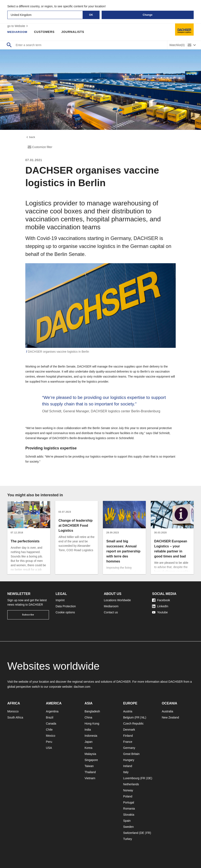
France (128, 742)
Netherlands (131, 784)
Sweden (129, 827)
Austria (128, 711)
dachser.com (82, 687)
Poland (128, 796)
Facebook (161, 600)
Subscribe (28, 615)
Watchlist (177, 45)
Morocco (13, 711)
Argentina (52, 711)
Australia (167, 711)
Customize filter (40, 147)
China (88, 717)
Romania (129, 809)
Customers (45, 32)
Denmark (129, 730)
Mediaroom (18, 32)
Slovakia (129, 815)
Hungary (129, 760)
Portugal (129, 802)
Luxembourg (131, 778)
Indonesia (91, 736)
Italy (126, 772)
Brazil (50, 717)
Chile (49, 730)
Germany (129, 748)
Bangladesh (92, 711)
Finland (128, 736)
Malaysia (90, 754)
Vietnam (90, 778)
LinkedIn (160, 606)
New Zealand (170, 717)
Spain (127, 821)
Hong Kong (92, 724)
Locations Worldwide (117, 600)
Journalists (73, 32)
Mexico (51, 736)
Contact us (111, 612)
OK (91, 15)
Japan (88, 742)
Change (148, 15)
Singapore (91, 760)
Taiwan (89, 766)
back (30, 137)
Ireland (128, 766)
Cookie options (65, 612)
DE (149, 778)
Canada (51, 724)
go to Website (18, 26)
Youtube (160, 612)
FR (138, 717)
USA (49, 748)
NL (143, 717)
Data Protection (66, 606)
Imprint (60, 600)
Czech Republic (133, 724)
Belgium (129, 717)
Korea (88, 748)
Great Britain (131, 754)
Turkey (128, 839)
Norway (128, 790)
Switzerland (131, 833)
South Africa (15, 717)
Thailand (90, 772)
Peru (49, 742)
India (88, 730)
